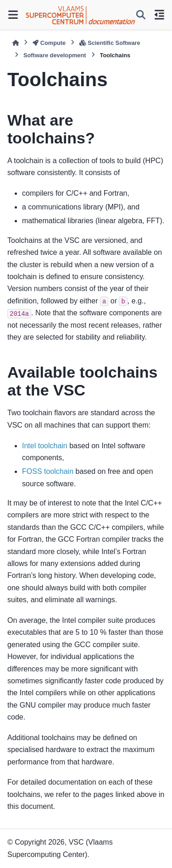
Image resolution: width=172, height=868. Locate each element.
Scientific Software (110, 43)
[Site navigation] (13, 15)
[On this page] (159, 15)
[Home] (16, 43)
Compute (49, 43)
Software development (55, 55)
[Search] (141, 15)
